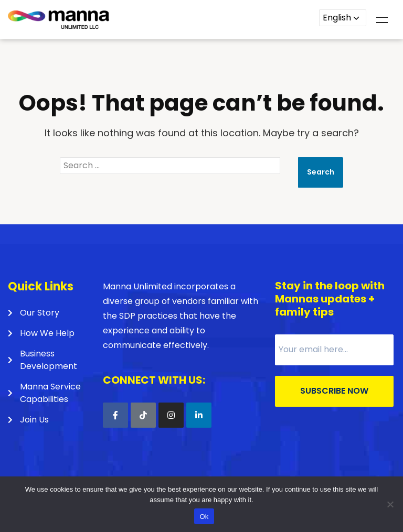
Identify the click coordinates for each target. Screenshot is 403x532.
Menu (382, 20)
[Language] (343, 18)
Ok (204, 517)
